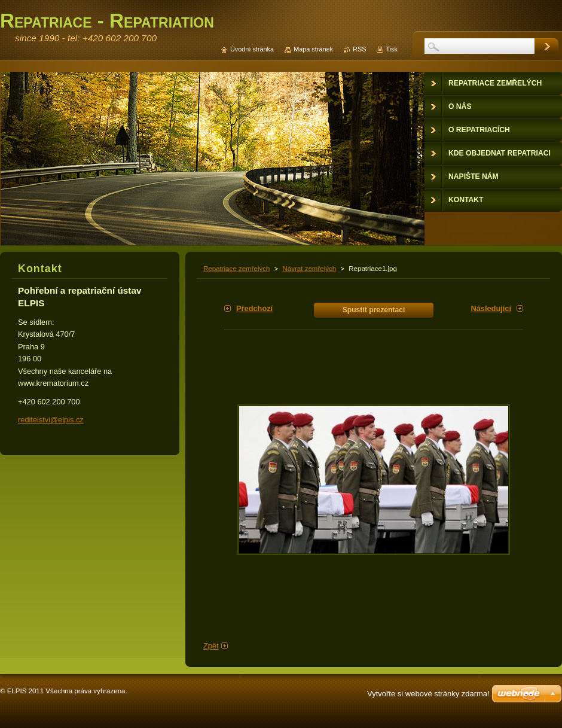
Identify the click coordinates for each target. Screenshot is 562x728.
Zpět (211, 646)
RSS (359, 49)
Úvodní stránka (252, 49)
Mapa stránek (313, 49)
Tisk (392, 49)
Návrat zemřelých (310, 269)
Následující (491, 308)
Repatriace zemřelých (236, 269)
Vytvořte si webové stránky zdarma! (428, 694)
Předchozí (254, 308)
